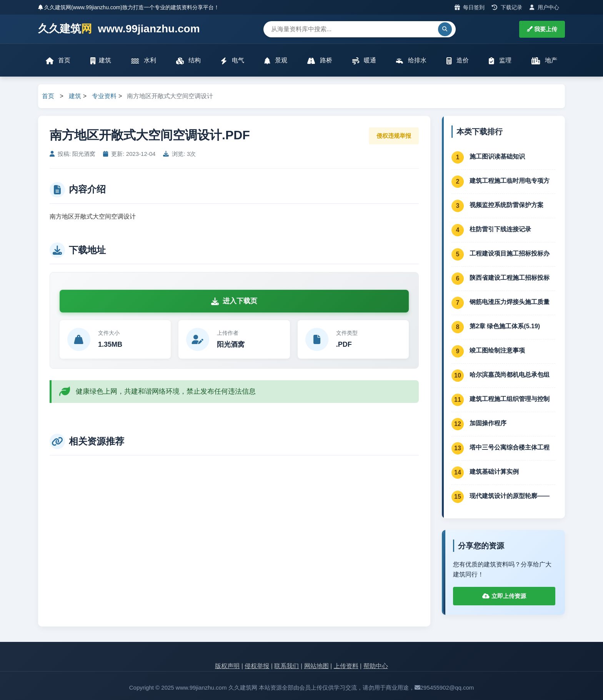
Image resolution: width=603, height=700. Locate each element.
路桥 (320, 61)
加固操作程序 (488, 423)
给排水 (411, 61)
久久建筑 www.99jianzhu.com (119, 29)
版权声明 (227, 666)
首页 (58, 61)
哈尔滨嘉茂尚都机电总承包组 (510, 375)
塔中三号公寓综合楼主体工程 (510, 447)
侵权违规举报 (394, 136)
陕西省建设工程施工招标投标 (510, 278)
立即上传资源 (504, 596)
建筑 (101, 61)
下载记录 (507, 7)
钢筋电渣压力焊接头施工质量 (510, 302)
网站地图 (316, 666)
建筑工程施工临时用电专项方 (510, 181)
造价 (458, 61)
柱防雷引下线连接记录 (500, 229)
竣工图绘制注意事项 (497, 350)
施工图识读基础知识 (497, 156)
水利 (143, 61)
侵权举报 (257, 666)
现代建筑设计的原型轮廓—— (510, 496)
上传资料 (346, 666)
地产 (544, 61)
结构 (188, 61)
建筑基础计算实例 (494, 472)
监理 (500, 61)
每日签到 (470, 7)
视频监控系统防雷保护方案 (506, 205)
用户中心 (544, 7)
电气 (232, 61)
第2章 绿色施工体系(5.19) (505, 326)
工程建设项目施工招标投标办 (510, 253)
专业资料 (104, 96)
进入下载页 (234, 301)
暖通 (364, 61)
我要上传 (542, 29)
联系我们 (287, 666)
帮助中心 (376, 666)
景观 (276, 61)
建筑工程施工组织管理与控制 (510, 399)
